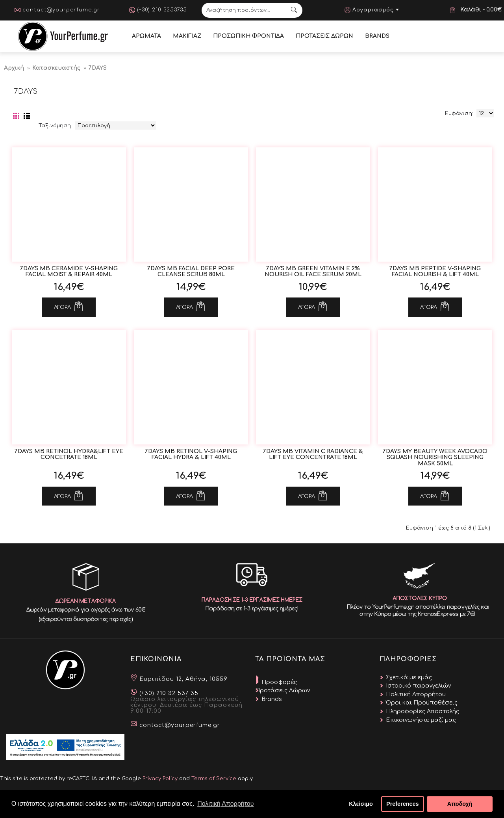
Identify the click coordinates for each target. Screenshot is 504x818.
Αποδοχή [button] (460, 804)
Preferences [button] (402, 804)
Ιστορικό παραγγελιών (418, 686)
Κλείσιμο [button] (361, 804)
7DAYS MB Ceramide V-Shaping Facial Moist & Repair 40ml (69, 271)
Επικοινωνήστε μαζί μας (421, 720)
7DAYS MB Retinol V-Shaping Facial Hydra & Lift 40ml (191, 454)
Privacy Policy (160, 779)
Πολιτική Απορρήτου (416, 694)
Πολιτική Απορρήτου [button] (225, 804)
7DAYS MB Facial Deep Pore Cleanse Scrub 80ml (191, 271)
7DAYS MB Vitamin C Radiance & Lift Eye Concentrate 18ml (313, 454)
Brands (272, 699)
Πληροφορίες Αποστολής (422, 711)
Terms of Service (214, 779)
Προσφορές (279, 682)
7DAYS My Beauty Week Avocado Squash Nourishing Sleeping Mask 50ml (435, 457)
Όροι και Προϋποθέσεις (422, 703)
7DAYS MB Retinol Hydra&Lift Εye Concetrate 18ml (69, 454)
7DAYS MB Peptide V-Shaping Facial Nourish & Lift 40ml (435, 271)
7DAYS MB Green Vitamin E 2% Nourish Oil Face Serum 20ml (313, 271)
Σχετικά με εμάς (409, 678)
